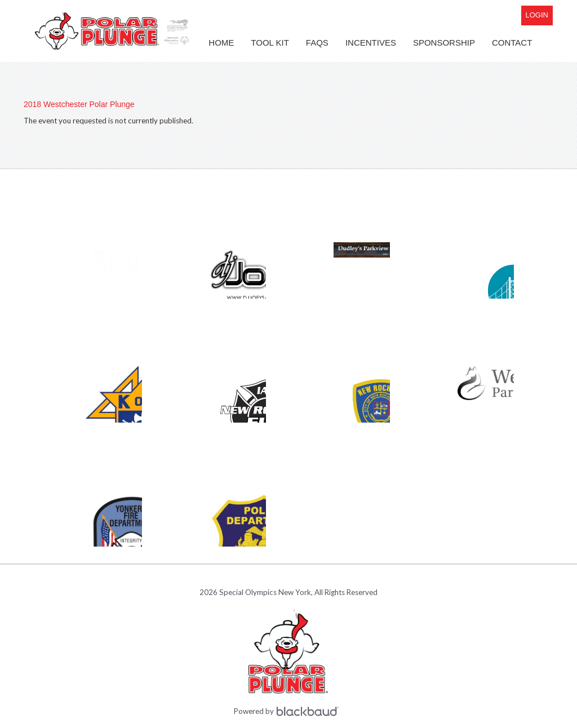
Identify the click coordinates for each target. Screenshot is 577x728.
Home (221, 43)
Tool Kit (270, 43)
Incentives (371, 43)
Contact (512, 43)
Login (537, 15)
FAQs (317, 43)
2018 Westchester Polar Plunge (79, 104)
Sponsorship (444, 43)
